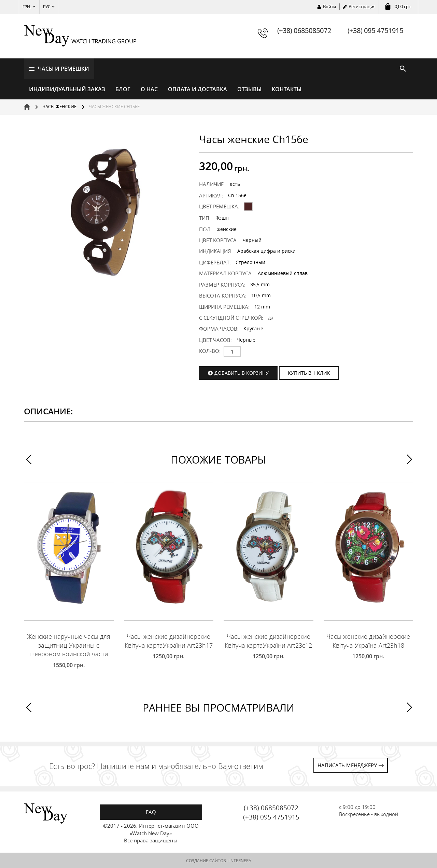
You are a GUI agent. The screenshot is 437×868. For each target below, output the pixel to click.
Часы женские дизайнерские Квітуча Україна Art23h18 (368, 640)
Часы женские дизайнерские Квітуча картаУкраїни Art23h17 (169, 640)
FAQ (151, 811)
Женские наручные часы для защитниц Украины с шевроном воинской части (69, 644)
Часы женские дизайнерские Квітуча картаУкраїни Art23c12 (268, 640)
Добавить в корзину (242, 372)
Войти (329, 6)
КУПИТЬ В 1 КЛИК (309, 372)
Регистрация (362, 6)
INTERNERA (240, 860)
